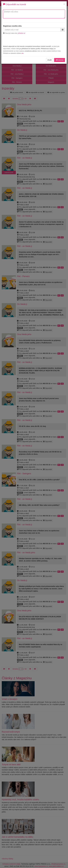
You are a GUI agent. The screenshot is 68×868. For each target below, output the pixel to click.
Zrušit (50, 60)
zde (22, 53)
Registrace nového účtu (12, 26)
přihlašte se (21, 33)
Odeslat (60, 60)
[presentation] (34, 40)
